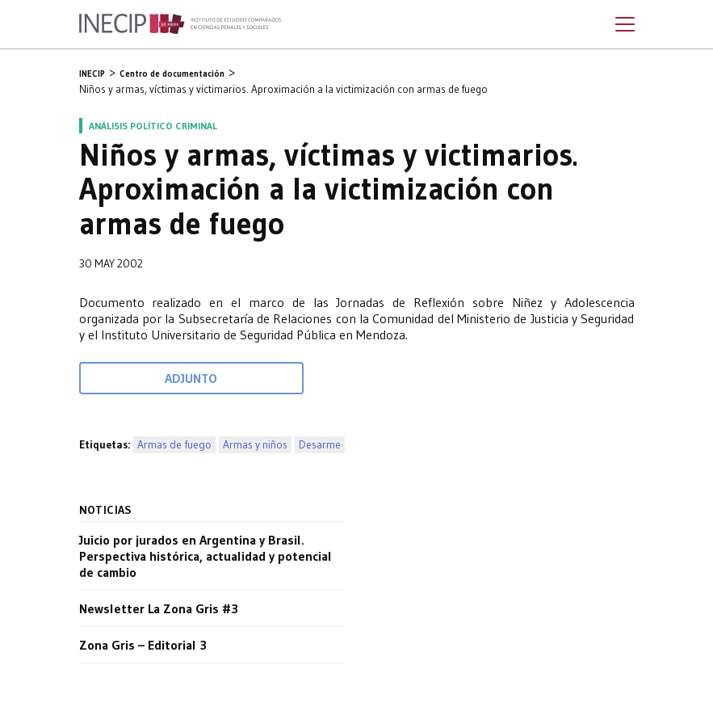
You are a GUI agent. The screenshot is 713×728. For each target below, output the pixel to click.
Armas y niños (255, 445)
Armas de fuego (174, 445)
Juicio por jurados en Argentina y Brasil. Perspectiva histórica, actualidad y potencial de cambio (206, 556)
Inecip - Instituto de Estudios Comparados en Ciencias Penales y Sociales (180, 24)
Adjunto (191, 378)
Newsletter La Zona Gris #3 (159, 608)
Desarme (320, 445)
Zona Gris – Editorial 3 (143, 645)
